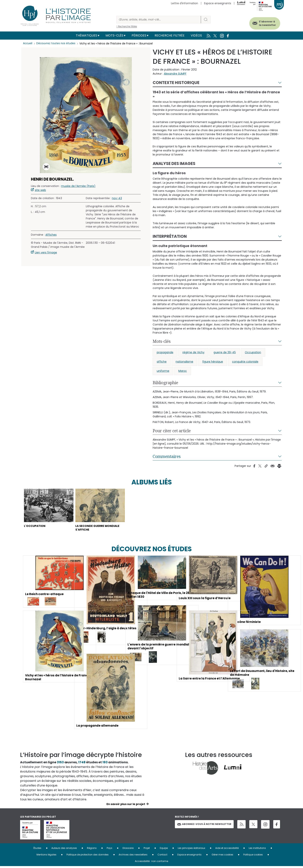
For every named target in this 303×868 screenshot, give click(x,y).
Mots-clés (114, 35)
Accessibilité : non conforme (151, 863)
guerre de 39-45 (225, 352)
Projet (147, 850)
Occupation (253, 352)
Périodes (139, 35)
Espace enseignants (218, 3)
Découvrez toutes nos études (57, 43)
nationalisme (184, 362)
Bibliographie (165, 383)
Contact (162, 856)
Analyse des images (174, 163)
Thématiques (86, 35)
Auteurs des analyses (64, 850)
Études (37, 850)
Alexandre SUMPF (175, 74)
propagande (165, 352)
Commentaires (167, 456)
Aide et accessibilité (227, 850)
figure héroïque (213, 362)
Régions (92, 850)
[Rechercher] (159, 20)
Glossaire (128, 850)
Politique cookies (253, 856)
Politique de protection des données (88, 856)
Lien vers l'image (46, 252)
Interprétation (170, 236)
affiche (162, 362)
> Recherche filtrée (127, 26)
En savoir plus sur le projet (126, 806)
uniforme (163, 371)
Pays (109, 850)
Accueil (28, 43)
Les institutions (257, 850)
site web (40, 190)
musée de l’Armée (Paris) (78, 186)
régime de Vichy (193, 352)
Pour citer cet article (172, 431)
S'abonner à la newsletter (264, 23)
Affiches (51, 235)
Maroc (183, 371)
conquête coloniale (245, 362)
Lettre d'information (185, 3)
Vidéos (196, 35)
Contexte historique (176, 83)
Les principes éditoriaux (192, 850)
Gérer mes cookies (222, 856)
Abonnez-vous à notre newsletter (204, 826)
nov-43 (117, 198)
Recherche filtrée (170, 35)
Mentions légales (46, 856)
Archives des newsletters (133, 856)
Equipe (164, 850)
